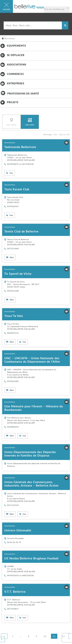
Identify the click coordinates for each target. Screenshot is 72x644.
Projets (9, 102)
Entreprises (12, 83)
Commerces (12, 74)
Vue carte (11, 125)
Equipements (13, 46)
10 (46, 636)
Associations (13, 64)
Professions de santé (20, 93)
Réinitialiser (10, 38)
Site (11, 173)
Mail (12, 257)
